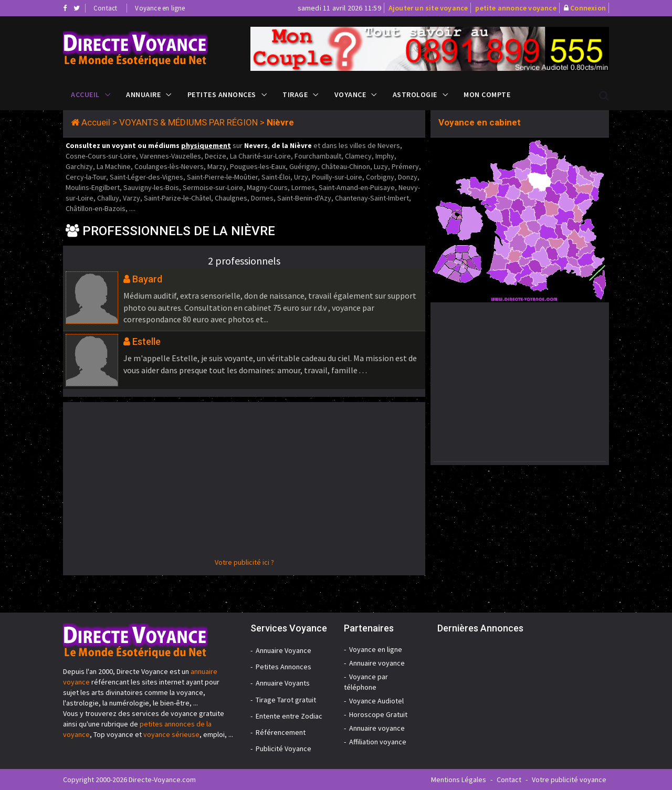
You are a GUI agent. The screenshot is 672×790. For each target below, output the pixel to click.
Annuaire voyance (377, 663)
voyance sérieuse (171, 734)
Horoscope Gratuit (378, 714)
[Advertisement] (244, 483)
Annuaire (143, 94)
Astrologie (415, 94)
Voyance (350, 94)
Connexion (588, 8)
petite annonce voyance (516, 8)
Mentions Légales (459, 780)
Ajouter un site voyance (428, 8)
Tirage (295, 94)
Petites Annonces (222, 94)
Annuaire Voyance (283, 650)
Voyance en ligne (160, 8)
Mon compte (487, 94)
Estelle (146, 341)
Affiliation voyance (378, 742)
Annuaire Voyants (283, 683)
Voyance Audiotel (376, 701)
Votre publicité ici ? (244, 562)
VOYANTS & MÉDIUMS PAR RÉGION (188, 122)
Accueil (85, 94)
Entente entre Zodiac (289, 716)
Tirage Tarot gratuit (286, 700)
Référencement (281, 732)
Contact (105, 8)
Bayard (147, 279)
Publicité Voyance (283, 749)
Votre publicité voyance (569, 780)
